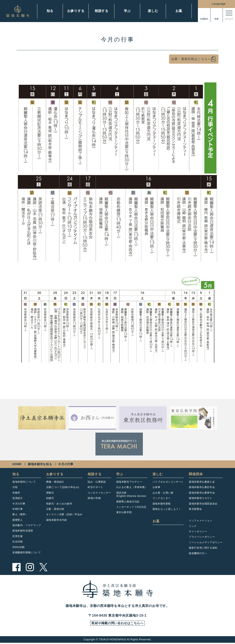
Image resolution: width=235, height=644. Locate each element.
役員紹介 (18, 498)
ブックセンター (162, 498)
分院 (15, 487)
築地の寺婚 (94, 498)
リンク (193, 526)
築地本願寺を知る (40, 464)
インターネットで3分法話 (131, 507)
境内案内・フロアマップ (27, 525)
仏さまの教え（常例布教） (132, 487)
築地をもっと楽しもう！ (167, 509)
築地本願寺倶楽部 (23, 531)
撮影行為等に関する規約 (203, 548)
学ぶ (127, 11)
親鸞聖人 (18, 520)
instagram (30, 567)
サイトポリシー (198, 531)
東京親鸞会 (195, 509)
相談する (102, 11)
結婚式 (50, 498)
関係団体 (196, 474)
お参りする (76, 11)
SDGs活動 (19, 547)
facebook (16, 567)
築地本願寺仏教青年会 (202, 493)
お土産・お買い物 (163, 493)
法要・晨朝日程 (55, 509)
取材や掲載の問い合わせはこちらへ (117, 624)
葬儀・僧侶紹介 (55, 482)
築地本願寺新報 (162, 504)
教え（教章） (20, 514)
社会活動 (18, 542)
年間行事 (18, 509)
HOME (17, 464)
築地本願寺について (24, 482)
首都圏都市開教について (27, 553)
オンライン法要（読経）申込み (64, 514)
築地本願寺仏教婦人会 (202, 482)
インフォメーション (200, 521)
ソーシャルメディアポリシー (206, 542)
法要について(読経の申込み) (63, 487)
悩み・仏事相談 (97, 482)
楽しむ (153, 11)
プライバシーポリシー (202, 537)
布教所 (16, 493)
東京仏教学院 (124, 512)
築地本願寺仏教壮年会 (202, 487)
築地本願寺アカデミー (129, 482)
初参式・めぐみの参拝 (59, 504)
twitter (43, 567)
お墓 (179, 11)
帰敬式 (50, 493)
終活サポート (95, 487)
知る (50, 11)
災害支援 (18, 536)
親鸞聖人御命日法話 (128, 502)
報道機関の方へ (198, 553)
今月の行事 (19, 504)
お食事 (156, 487)
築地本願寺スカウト (200, 498)
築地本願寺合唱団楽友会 (203, 504)
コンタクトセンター (99, 493)
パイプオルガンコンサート (168, 482)
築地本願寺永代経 (57, 520)
